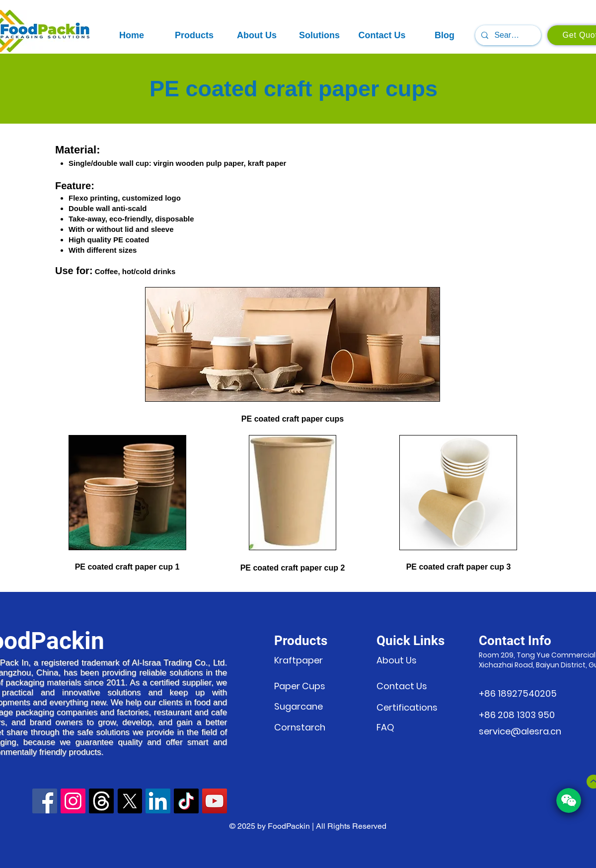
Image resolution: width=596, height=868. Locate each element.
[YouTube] (215, 801)
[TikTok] (186, 801)
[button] (194, 36)
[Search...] (507, 35)
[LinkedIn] (158, 801)
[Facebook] (45, 801)
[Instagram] (73, 801)
